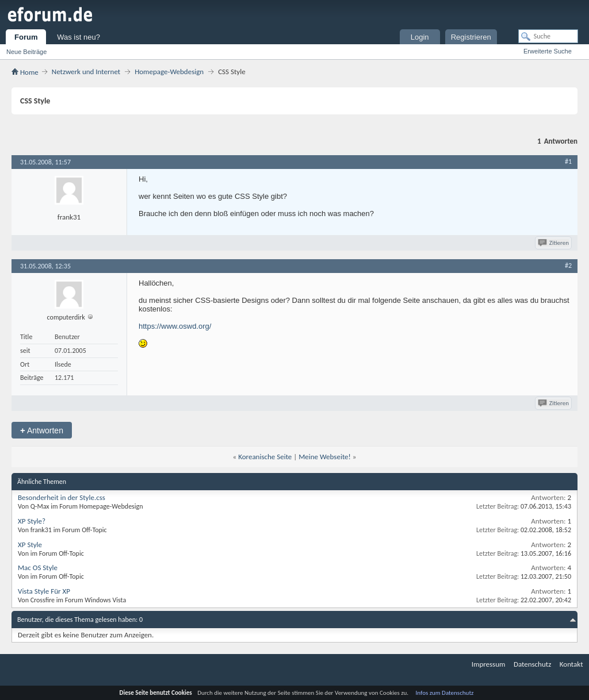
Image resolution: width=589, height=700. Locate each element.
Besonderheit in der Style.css (62, 497)
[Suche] (548, 36)
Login (420, 37)
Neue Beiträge (26, 52)
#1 (568, 161)
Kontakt (571, 664)
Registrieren (471, 37)
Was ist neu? (79, 37)
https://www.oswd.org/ (175, 326)
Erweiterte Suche (548, 51)
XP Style (30, 545)
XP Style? (32, 521)
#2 (568, 266)
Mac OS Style (38, 568)
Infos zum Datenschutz (445, 693)
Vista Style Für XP (44, 591)
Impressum (489, 664)
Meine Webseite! (325, 457)
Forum (26, 37)
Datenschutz (532, 664)
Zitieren (554, 243)
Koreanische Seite (265, 457)
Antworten (42, 430)
